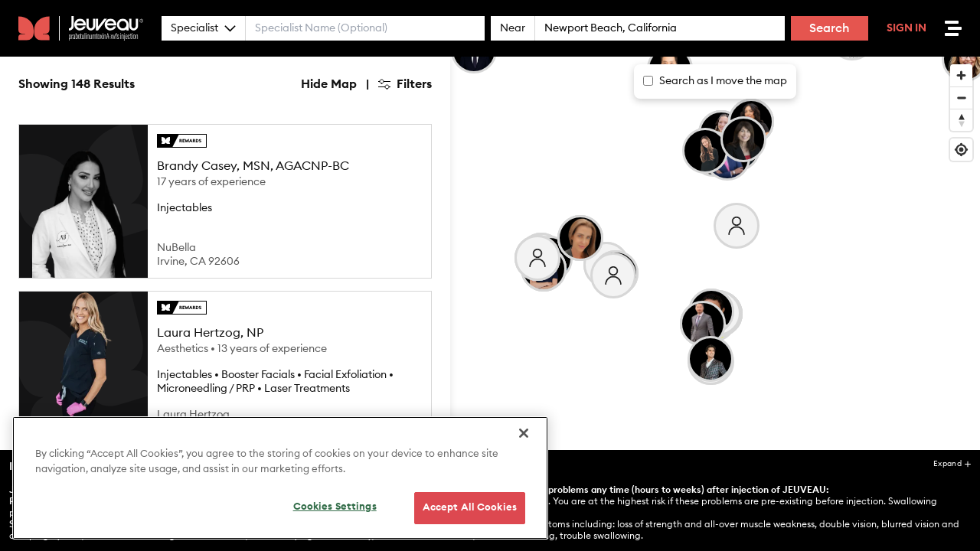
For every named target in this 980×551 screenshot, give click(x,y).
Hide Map (329, 84)
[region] (280, 488)
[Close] (524, 443)
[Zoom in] (961, 75)
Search (830, 28)
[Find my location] (961, 150)
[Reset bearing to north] (961, 120)
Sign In (906, 28)
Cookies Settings (335, 517)
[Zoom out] (961, 98)
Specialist (203, 28)
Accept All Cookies (470, 518)
